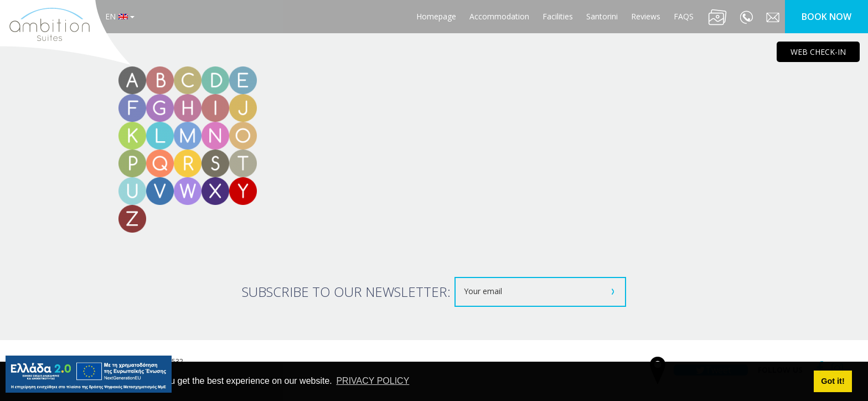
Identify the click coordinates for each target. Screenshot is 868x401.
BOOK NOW (826, 17)
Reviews (646, 16)
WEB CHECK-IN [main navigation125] (818, 52)
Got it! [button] (833, 381)
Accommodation (499, 16)
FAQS (684, 16)
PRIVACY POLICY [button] (373, 381)
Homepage (436, 16)
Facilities (558, 16)
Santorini (602, 16)
